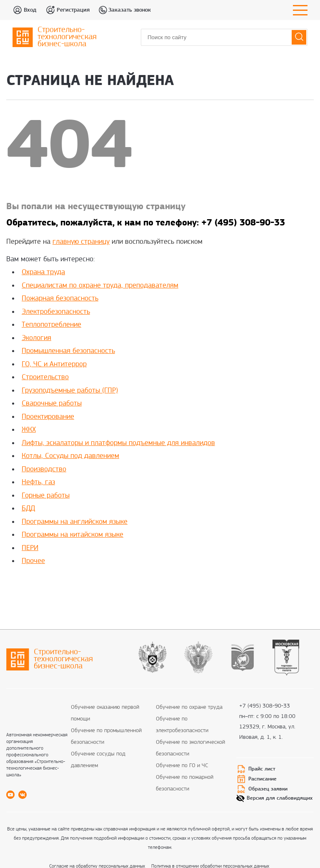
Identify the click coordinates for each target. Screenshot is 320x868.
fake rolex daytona (216, 586)
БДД (28, 509)
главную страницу (81, 242)
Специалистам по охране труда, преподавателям (100, 286)
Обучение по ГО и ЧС (182, 766)
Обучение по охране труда (189, 707)
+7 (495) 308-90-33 (265, 707)
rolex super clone (166, 586)
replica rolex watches (271, 586)
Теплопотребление (51, 325)
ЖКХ (29, 430)
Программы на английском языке (75, 522)
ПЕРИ (30, 548)
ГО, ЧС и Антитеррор (54, 364)
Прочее (33, 561)
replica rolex (23, 586)
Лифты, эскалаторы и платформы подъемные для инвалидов (118, 443)
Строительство (45, 377)
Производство (44, 469)
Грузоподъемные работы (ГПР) (70, 391)
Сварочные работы (52, 404)
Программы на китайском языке (72, 535)
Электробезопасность (56, 312)
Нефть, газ (38, 482)
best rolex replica (65, 586)
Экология (36, 338)
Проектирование (48, 417)
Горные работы (46, 496)
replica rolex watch (115, 586)
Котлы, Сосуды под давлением (70, 456)
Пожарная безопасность (60, 299)
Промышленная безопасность (68, 351)
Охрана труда (43, 272)
